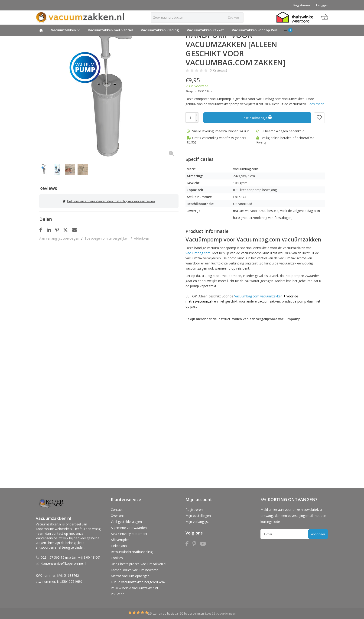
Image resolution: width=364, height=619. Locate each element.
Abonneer (318, 534)
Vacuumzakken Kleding (160, 30)
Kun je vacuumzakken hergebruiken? (138, 582)
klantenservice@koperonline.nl (63, 563)
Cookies (117, 558)
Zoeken (233, 17)
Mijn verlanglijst (197, 522)
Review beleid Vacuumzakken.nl (134, 588)
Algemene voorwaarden (129, 528)
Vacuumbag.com (198, 253)
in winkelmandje (257, 117)
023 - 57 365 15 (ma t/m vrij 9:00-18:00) (71, 557)
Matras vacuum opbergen (130, 576)
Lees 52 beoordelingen (220, 614)
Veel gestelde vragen (126, 522)
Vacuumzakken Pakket (205, 30)
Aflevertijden (120, 540)
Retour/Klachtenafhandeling (132, 552)
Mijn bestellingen (198, 516)
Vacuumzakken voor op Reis (255, 30)
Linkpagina (119, 546)
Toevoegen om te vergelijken (107, 237)
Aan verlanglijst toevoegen (59, 237)
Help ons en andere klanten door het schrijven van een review (109, 200)
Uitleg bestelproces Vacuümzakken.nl (138, 564)
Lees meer (316, 104)
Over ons (118, 516)
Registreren (302, 5)
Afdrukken (141, 237)
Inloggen (322, 5)
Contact (117, 510)
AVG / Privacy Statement (129, 534)
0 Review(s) (218, 70)
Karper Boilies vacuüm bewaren (135, 570)
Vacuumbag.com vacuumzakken (258, 296)
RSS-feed (118, 594)
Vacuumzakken (65, 30)
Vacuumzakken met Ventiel (110, 30)
